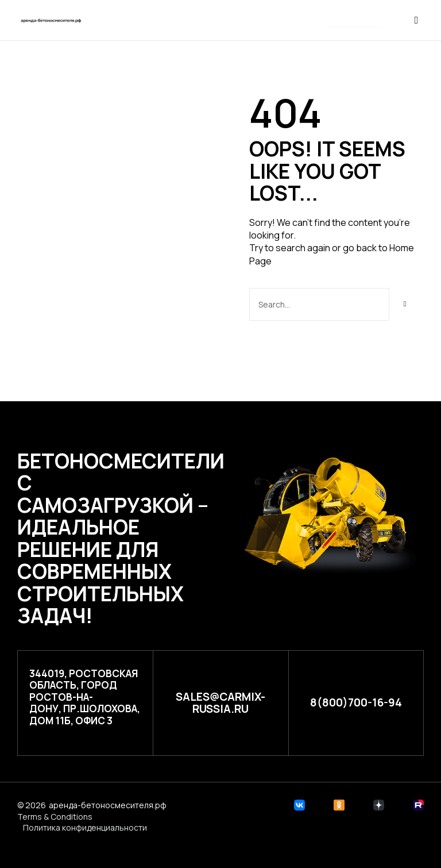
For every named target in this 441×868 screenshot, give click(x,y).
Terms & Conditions (55, 817)
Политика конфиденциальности (85, 827)
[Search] (405, 304)
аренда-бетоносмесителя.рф (108, 805)
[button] (354, 21)
